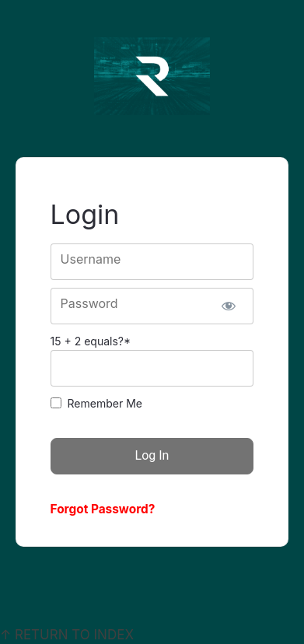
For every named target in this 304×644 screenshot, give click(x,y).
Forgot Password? (103, 509)
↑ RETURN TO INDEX (67, 635)
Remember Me (105, 403)
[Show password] (229, 306)
